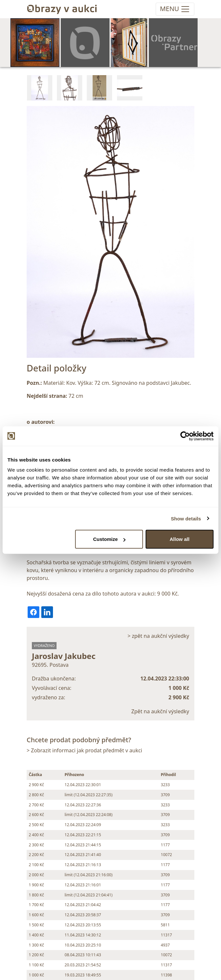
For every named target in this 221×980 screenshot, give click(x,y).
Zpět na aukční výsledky (160, 711)
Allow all (180, 539)
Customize (110, 539)
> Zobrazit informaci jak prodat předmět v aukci (84, 750)
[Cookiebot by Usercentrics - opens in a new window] (185, 436)
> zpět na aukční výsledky (158, 636)
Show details (186, 518)
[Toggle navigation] (175, 9)
